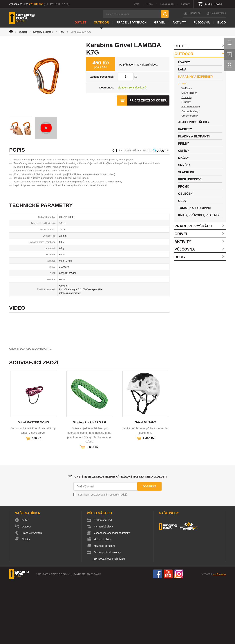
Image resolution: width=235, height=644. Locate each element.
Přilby (184, 144)
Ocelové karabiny (190, 111)
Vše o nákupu (167, 4)
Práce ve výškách (131, 22)
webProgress (219, 637)
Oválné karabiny (189, 93)
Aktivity (179, 22)
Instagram (179, 636)
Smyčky (184, 165)
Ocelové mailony (190, 116)
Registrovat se (218, 13)
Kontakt (229, 65)
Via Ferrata (187, 88)
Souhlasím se (103, 557)
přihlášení (129, 65)
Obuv (182, 201)
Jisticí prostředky (194, 122)
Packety (185, 129)
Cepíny (184, 151)
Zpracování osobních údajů (109, 621)
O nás (150, 4)
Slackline (187, 172)
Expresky (186, 102)
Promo (184, 187)
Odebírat (149, 549)
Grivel (160, 22)
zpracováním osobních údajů (111, 557)
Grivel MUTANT (145, 485)
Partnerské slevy (103, 589)
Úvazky (184, 62)
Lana (182, 69)
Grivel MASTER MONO (33, 485)
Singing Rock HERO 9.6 (89, 485)
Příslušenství (190, 179)
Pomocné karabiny (190, 107)
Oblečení (186, 194)
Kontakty (185, 4)
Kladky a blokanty (194, 136)
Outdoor (101, 22)
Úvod (137, 4)
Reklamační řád (103, 583)
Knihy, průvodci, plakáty (199, 215)
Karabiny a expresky (43, 32)
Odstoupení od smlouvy (107, 615)
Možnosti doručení (104, 608)
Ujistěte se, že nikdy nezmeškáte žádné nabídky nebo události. (121, 539)
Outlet (80, 22)
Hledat (165, 14)
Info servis (229, 54)
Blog (222, 22)
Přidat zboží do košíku (148, 100)
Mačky (184, 158)
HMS (62, 32)
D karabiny (187, 97)
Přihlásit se (195, 13)
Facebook (158, 636)
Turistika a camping (195, 208)
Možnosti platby (103, 602)
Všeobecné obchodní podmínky (112, 596)
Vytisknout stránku (229, 43)
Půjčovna (202, 22)
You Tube (168, 636)
